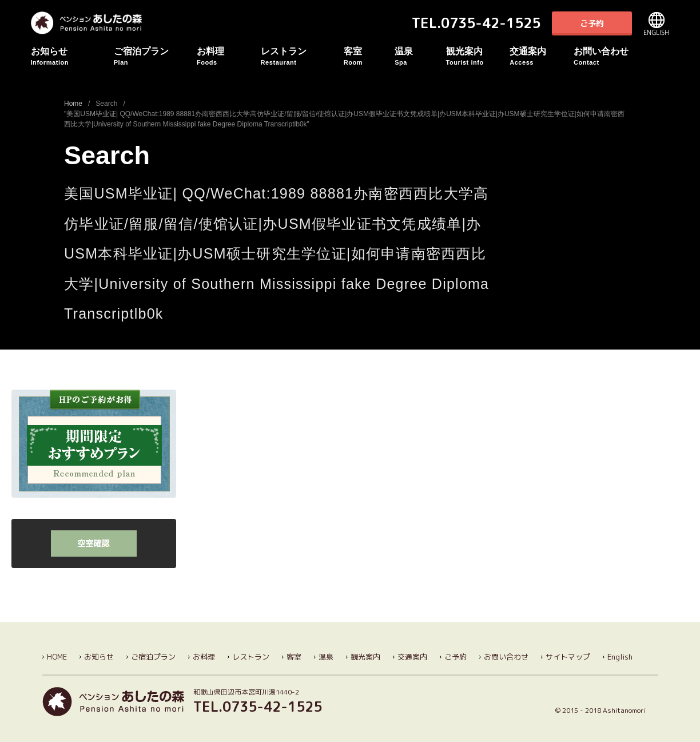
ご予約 (592, 23)
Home (73, 104)
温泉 (420, 56)
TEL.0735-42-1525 (476, 23)
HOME (57, 657)
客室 (369, 56)
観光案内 (478, 56)
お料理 (229, 56)
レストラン (302, 56)
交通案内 (542, 56)
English (657, 23)
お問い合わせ (615, 56)
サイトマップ (568, 657)
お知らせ (72, 56)
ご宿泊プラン (155, 56)
